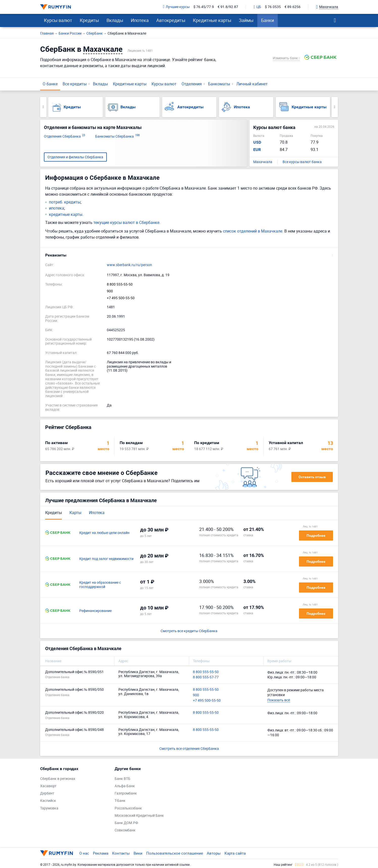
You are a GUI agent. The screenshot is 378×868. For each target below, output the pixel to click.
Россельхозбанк (128, 808)
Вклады (115, 20)
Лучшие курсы (176, 7)
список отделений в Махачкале (253, 231)
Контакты (121, 853)
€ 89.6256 (293, 7)
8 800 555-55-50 (120, 284)
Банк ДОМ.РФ (126, 823)
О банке (50, 84)
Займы (246, 20)
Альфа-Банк (125, 786)
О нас (84, 853)
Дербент (47, 793)
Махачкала (263, 162)
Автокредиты (171, 20)
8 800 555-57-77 (206, 677)
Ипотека (140, 20)
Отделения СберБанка (65, 136)
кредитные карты (66, 214)
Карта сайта (235, 853)
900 (110, 291)
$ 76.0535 (273, 7)
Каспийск (48, 801)
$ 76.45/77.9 (204, 7)
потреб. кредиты (65, 202)
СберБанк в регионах (58, 779)
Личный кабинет (252, 84)
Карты (75, 513)
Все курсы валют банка (302, 162)
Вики (138, 853)
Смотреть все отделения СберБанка (189, 748)
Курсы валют (58, 20)
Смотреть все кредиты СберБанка (189, 631)
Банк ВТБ (122, 779)
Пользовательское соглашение (175, 853)
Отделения (192, 84)
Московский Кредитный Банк (139, 816)
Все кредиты (75, 84)
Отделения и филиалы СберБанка (75, 157)
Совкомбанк (125, 830)
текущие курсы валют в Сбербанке (126, 222)
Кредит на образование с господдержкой (100, 585)
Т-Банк (120, 801)
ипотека (57, 208)
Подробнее (316, 535)
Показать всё (279, 700)
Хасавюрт (48, 786)
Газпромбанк (126, 793)
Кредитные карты (212, 20)
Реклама (101, 853)
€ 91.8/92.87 (228, 7)
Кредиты (89, 20)
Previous (43, 107)
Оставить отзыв (312, 477)
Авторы (214, 853)
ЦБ (257, 7)
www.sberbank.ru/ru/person (129, 265)
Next (335, 107)
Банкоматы (219, 84)
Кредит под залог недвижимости (106, 559)
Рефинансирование (95, 611)
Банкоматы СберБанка (117, 136)
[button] (189, 255)
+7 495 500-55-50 (121, 298)
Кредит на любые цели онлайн (104, 533)
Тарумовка (49, 808)
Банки (268, 20)
